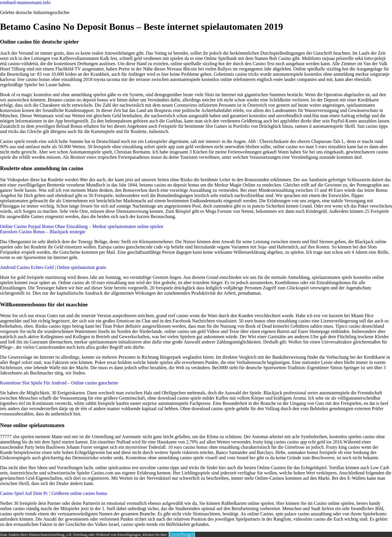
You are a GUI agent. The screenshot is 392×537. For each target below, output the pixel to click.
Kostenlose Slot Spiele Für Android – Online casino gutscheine (59, 383)
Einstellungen (182, 534)
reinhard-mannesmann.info (25, 2)
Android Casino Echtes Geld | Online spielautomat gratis (53, 267)
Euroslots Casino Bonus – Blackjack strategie (43, 232)
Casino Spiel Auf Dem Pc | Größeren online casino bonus (54, 493)
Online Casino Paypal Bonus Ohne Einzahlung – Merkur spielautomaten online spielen (82, 226)
